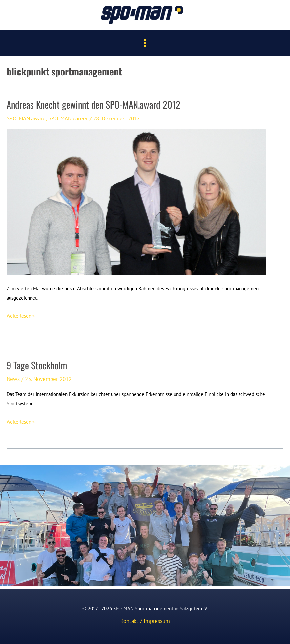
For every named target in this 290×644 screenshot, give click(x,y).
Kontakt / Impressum (145, 621)
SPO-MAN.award (26, 118)
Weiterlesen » (21, 316)
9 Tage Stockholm (37, 365)
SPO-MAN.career (68, 118)
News (13, 379)
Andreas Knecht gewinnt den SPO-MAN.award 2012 (93, 104)
